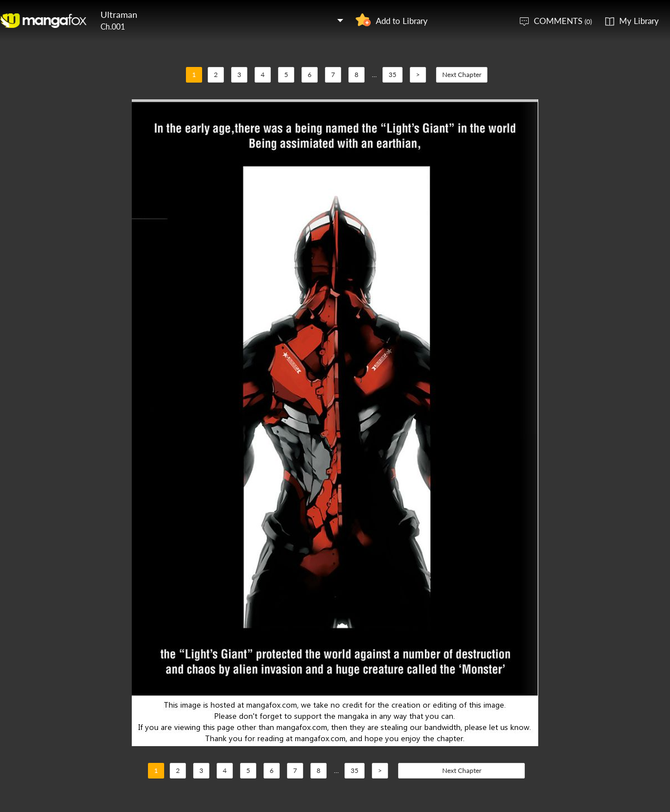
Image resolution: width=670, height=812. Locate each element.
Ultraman (119, 14)
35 (393, 75)
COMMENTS (563, 21)
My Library (639, 21)
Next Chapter (462, 75)
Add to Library (402, 21)
